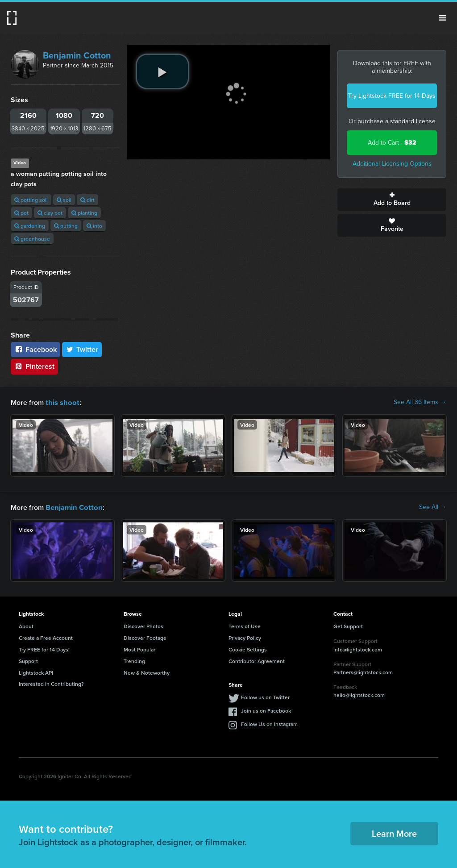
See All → (433, 507)
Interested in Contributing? (51, 683)
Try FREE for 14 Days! (44, 649)
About (26, 625)
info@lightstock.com (358, 649)
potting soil (31, 200)
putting (66, 226)
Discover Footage (145, 637)
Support (28, 660)
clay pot (50, 213)
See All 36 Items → (420, 402)
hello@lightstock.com (359, 694)
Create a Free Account (46, 637)
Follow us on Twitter (265, 696)
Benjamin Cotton (77, 55)
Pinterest (34, 366)
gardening (30, 226)
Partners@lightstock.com (363, 671)
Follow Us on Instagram (269, 723)
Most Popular (139, 649)
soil (64, 200)
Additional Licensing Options (392, 164)
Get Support (348, 625)
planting (84, 213)
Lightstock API (36, 672)
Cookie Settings (248, 649)
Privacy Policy (245, 637)
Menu (443, 18)
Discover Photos (143, 625)
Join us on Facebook (266, 710)
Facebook (35, 349)
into (94, 226)
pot (21, 213)
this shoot (61, 402)
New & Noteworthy (147, 672)
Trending (134, 660)
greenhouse (32, 239)
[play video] (162, 71)
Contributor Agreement (257, 660)
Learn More (394, 833)
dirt (87, 200)
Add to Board (392, 200)
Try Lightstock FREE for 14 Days (392, 96)
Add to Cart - (392, 143)
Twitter (82, 349)
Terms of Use (245, 625)
